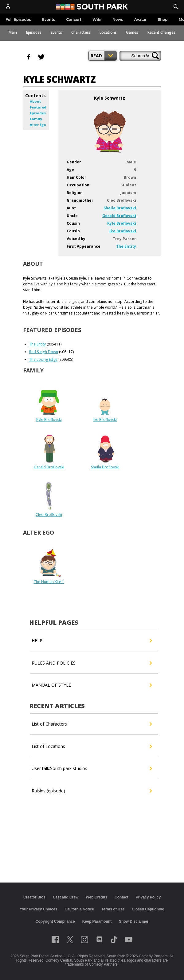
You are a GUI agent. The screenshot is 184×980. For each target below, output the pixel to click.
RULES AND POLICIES (92, 663)
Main (13, 32)
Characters (81, 32)
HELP (92, 641)
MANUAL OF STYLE (92, 685)
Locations (108, 32)
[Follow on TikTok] (114, 940)
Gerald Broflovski (119, 216)
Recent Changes (161, 32)
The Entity (126, 246)
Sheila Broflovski (120, 208)
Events (56, 32)
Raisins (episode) (92, 791)
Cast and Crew (66, 897)
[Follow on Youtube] (129, 940)
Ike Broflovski (123, 231)
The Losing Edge (43, 359)
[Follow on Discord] (99, 940)
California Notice (79, 909)
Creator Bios (34, 897)
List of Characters (92, 724)
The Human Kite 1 (49, 582)
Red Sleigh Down (44, 352)
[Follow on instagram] (84, 940)
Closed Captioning (148, 909)
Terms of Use (113, 909)
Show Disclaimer (134, 921)
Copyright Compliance (55, 921)
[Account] (8, 7)
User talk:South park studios (92, 768)
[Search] (176, 7)
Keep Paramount (97, 921)
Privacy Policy (148, 897)
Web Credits (96, 897)
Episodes (34, 32)
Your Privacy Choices (39, 909)
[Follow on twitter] (70, 940)
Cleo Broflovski (49, 515)
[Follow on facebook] (55, 940)
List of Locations (92, 746)
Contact (121, 897)
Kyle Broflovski (122, 223)
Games (132, 32)
